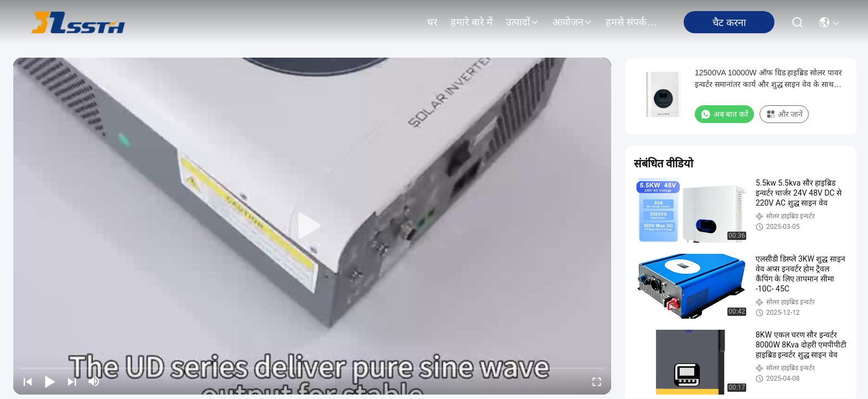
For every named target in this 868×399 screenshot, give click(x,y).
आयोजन (572, 22)
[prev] (28, 381)
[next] (72, 381)
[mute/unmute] (94, 381)
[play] (312, 226)
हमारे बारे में (472, 22)
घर (432, 22)
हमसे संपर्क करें (632, 22)
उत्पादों (523, 22)
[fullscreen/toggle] (597, 381)
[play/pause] (50, 381)
